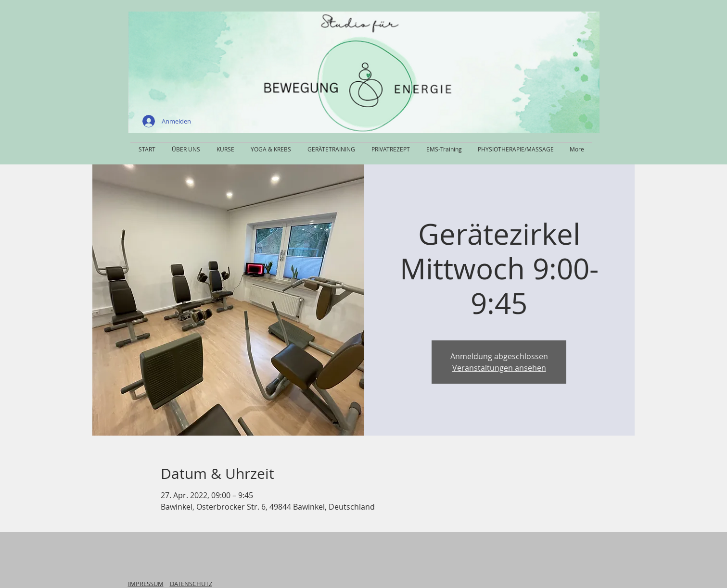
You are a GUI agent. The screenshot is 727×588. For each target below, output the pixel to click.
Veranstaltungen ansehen (499, 368)
